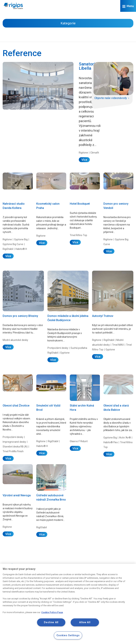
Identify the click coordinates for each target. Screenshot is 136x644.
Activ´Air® (125, 438)
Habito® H (21, 249)
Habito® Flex (111, 442)
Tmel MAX (118, 345)
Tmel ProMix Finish (13, 451)
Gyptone (65, 353)
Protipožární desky (58, 348)
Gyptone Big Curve (13, 244)
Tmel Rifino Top (78, 235)
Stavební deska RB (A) (15, 447)
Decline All (51, 622)
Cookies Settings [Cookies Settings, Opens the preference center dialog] (68, 635)
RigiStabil (8, 249)
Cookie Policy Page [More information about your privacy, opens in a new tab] (52, 612)
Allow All (85, 622)
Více (84, 160)
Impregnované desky (14, 442)
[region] (68, 604)
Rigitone (83, 153)
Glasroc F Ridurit (79, 441)
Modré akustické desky (15, 340)
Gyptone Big (21, 239)
